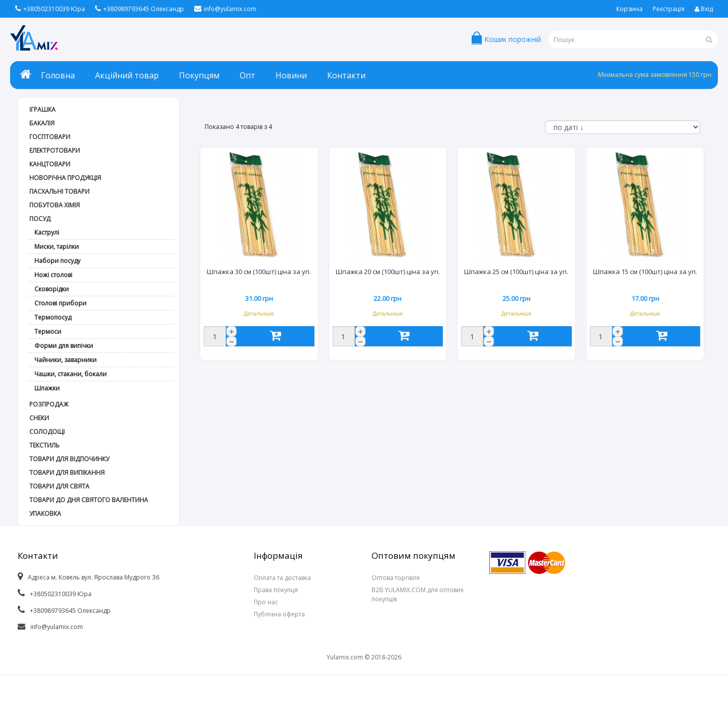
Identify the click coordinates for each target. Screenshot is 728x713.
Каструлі (47, 232)
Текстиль (44, 445)
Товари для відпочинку (69, 459)
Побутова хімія (55, 205)
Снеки (39, 418)
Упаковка (45, 514)
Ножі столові (53, 275)
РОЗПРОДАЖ (49, 404)
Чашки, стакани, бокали (71, 374)
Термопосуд (53, 317)
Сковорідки (52, 289)
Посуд (40, 219)
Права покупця (276, 590)
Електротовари (55, 150)
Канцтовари (50, 164)
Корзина (629, 9)
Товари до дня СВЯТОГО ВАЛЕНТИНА (89, 500)
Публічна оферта (279, 614)
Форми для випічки (64, 346)
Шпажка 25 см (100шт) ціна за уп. (516, 272)
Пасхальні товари (59, 191)
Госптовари (50, 137)
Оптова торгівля (396, 578)
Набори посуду (57, 261)
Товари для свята (59, 486)
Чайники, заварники (65, 360)
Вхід (704, 9)
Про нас (266, 602)
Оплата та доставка (282, 578)
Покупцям (199, 75)
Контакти (346, 75)
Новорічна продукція (65, 178)
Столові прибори (60, 303)
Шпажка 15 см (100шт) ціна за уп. (645, 272)
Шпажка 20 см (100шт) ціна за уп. (388, 272)
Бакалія (42, 123)
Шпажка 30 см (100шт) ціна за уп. (259, 272)
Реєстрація (669, 9)
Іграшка (42, 109)
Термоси (48, 331)
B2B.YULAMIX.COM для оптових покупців (418, 594)
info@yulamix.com (225, 9)
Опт (247, 75)
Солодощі (47, 432)
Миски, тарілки (57, 247)
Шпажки (47, 388)
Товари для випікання (67, 473)
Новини (291, 75)
